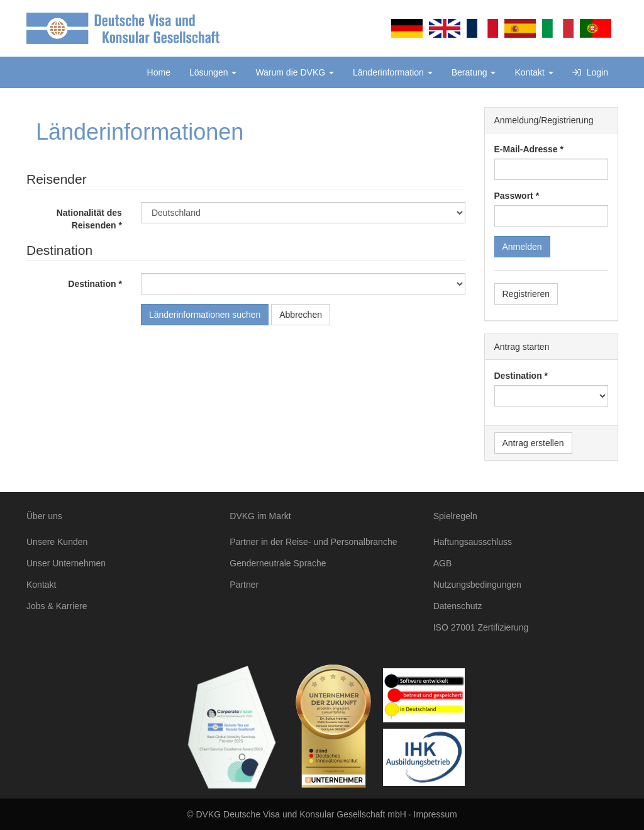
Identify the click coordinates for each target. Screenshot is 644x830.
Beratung (474, 72)
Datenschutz (458, 606)
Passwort (514, 196)
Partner (244, 585)
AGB (443, 563)
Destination (92, 284)
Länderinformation (393, 72)
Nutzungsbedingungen (477, 585)
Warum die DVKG (295, 72)
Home (159, 72)
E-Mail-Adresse (526, 149)
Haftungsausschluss (473, 542)
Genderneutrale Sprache (278, 563)
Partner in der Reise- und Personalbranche (313, 542)
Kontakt (534, 72)
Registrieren (526, 294)
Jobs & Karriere (57, 606)
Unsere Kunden (57, 542)
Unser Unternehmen (66, 563)
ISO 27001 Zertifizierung (481, 627)
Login (590, 72)
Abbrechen (301, 315)
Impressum (436, 814)
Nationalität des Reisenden (89, 219)
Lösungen (213, 72)
